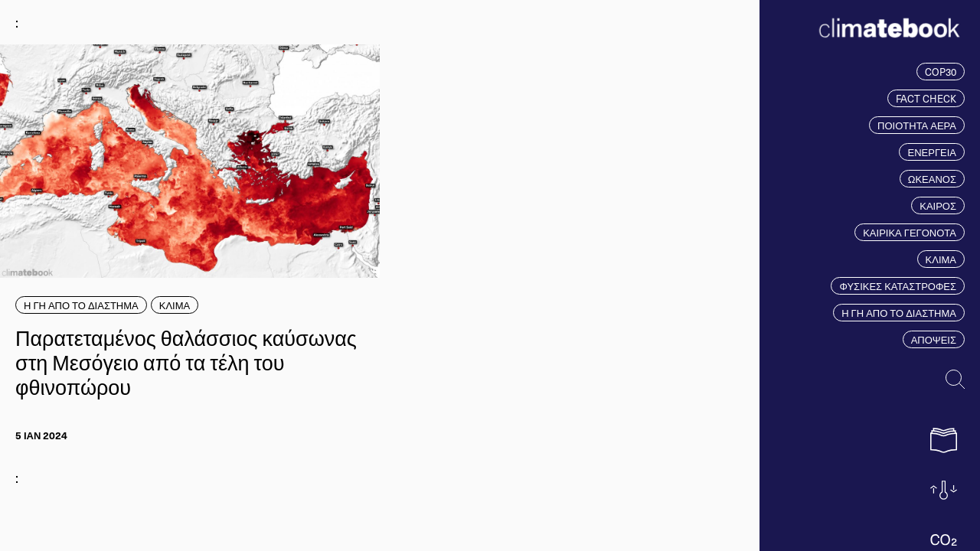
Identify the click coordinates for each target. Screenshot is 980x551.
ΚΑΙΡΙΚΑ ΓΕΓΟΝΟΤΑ (910, 232)
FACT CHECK (926, 98)
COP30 (941, 72)
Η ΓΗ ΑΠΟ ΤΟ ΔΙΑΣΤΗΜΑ (899, 313)
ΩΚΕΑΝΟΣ (932, 179)
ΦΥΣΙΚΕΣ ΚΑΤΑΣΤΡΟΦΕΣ (898, 286)
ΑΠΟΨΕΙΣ (934, 339)
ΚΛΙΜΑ (941, 259)
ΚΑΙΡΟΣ (938, 205)
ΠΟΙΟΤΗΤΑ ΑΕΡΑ (917, 125)
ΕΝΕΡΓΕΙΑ (932, 152)
